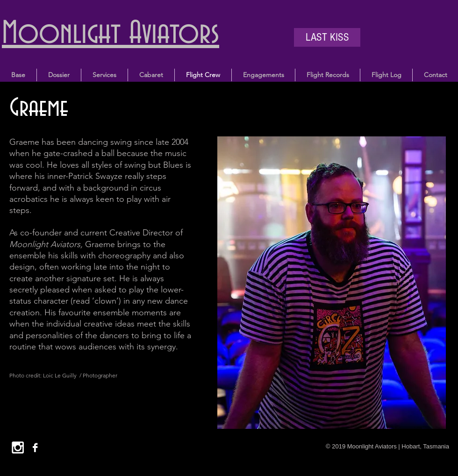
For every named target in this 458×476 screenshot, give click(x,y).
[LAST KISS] (327, 37)
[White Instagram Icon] (18, 448)
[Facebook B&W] (35, 448)
